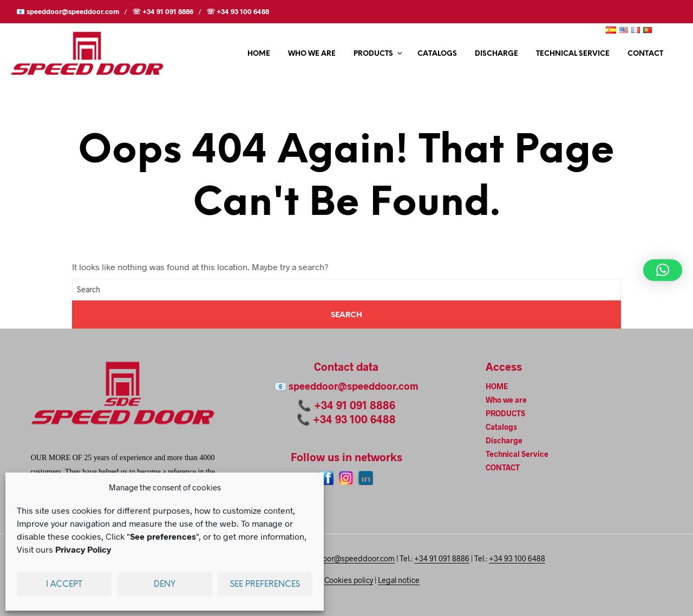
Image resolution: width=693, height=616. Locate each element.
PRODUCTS (373, 54)
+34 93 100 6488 (354, 419)
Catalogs (437, 54)
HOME (259, 54)
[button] (663, 270)
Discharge (496, 54)
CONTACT (645, 54)
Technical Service (573, 54)
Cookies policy (349, 580)
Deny (165, 585)
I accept (64, 585)
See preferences (265, 585)
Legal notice (399, 580)
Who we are (312, 54)
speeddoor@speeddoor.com (354, 386)
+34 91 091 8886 (355, 405)
